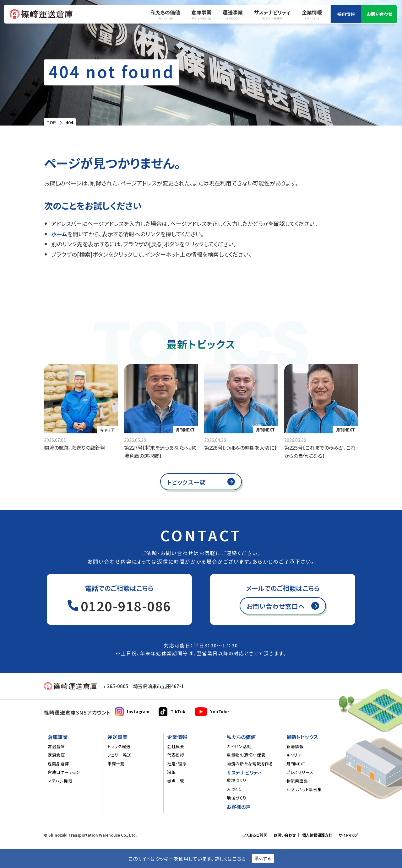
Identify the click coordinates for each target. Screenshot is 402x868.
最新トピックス (302, 737)
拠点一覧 (176, 781)
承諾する (263, 858)
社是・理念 (177, 764)
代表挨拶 (176, 755)
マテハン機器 (60, 781)
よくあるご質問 (255, 835)
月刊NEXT (185, 430)
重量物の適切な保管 (246, 755)
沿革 (171, 772)
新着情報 (295, 747)
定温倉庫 (56, 755)
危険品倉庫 (59, 764)
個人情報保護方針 (317, 835)
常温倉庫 (56, 747)
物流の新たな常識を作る (250, 764)
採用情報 (346, 14)
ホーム (59, 234)
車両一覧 (116, 764)
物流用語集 (297, 781)
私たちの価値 (165, 15)
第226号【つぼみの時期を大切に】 (240, 447)
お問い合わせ (380, 14)
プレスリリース (300, 772)
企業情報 (312, 15)
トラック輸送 (119, 747)
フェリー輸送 (119, 755)
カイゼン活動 (239, 747)
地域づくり (237, 798)
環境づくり (237, 780)
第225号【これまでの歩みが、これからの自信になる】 (320, 452)
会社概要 (176, 747)
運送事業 (233, 15)
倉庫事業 (201, 15)
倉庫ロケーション (64, 772)
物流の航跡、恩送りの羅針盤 (75, 447)
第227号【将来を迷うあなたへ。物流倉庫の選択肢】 (160, 452)
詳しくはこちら (230, 859)
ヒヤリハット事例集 (304, 790)
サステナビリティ (272, 15)
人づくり (234, 789)
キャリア (294, 755)
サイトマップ (348, 835)
